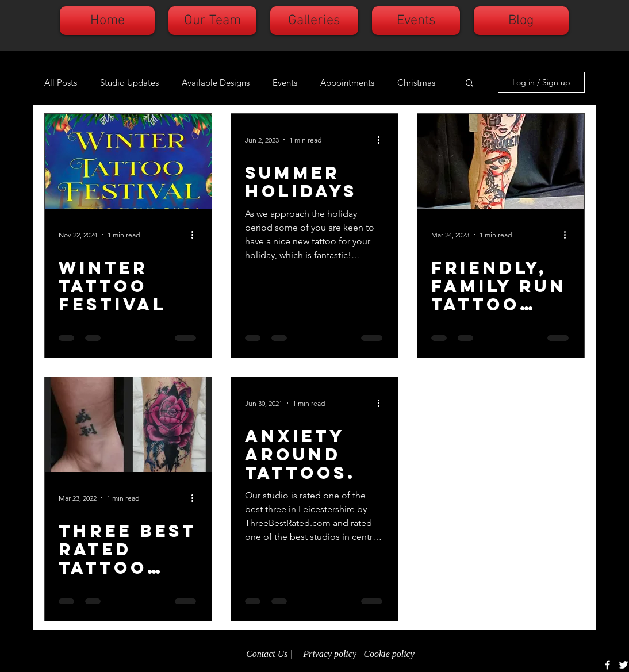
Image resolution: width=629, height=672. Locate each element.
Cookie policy (390, 654)
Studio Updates (129, 82)
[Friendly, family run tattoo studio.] (501, 161)
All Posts (61, 82)
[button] (469, 84)
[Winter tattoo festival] (128, 161)
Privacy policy (330, 654)
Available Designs (216, 82)
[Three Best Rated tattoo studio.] (128, 425)
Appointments (347, 82)
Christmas (416, 82)
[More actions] (196, 235)
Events (285, 82)
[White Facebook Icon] (607, 665)
